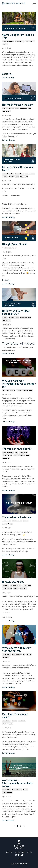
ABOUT (9, 852)
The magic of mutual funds (17, 449)
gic (24, 654)
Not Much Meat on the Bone (18, 105)
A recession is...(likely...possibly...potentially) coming (18, 783)
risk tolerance (6, 111)
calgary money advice (8, 41)
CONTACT (19, 855)
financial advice (19, 174)
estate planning (19, 41)
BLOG (30, 852)
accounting (5, 586)
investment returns (14, 108)
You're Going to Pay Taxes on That (18, 36)
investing (5, 44)
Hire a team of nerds (13, 582)
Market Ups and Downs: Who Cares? (18, 169)
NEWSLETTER (20, 852)
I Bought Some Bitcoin (14, 244)
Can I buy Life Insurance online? (15, 716)
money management (26, 108)
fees (4, 390)
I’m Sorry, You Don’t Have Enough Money (16, 312)
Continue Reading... (9, 78)
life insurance (22, 721)
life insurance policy (8, 724)
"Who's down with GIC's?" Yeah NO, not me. (17, 649)
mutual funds (6, 458)
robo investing (6, 320)
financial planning (30, 41)
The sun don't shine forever (17, 517)
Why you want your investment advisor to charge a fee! (19, 384)
